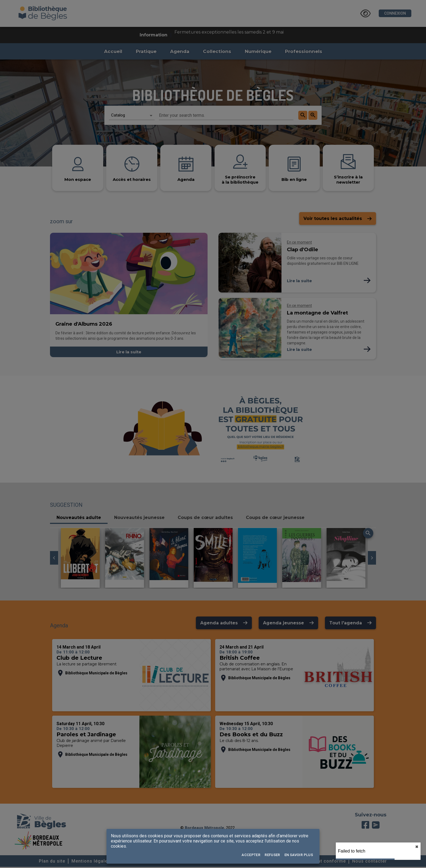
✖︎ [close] (417, 847)
